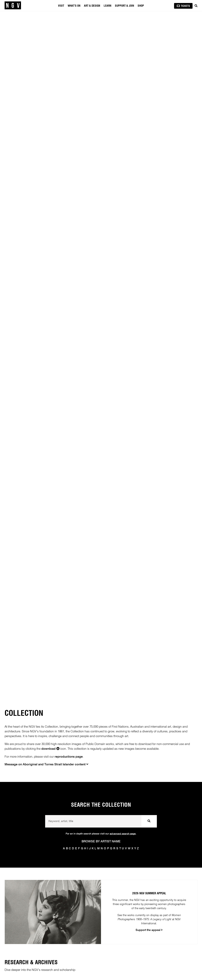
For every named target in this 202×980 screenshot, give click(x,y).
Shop (141, 6)
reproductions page (69, 757)
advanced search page (123, 834)
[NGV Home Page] (13, 6)
